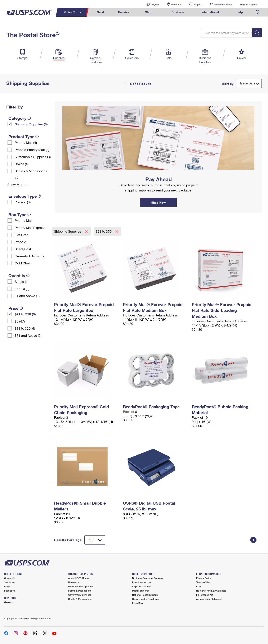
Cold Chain (23, 263)
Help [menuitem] (240, 12)
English (151, 4)
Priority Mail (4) (26, 142)
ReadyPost (23, 249)
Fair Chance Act (205, 595)
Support (197, 4)
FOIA (199, 586)
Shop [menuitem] (149, 12)
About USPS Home (78, 578)
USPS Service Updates (81, 586)
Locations (176, 4)
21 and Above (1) (27, 296)
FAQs (7, 586)
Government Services (80, 595)
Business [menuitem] (178, 12)
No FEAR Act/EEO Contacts (211, 591)
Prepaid (20, 242)
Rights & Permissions (80, 599)
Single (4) (22, 281)
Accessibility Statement (209, 599)
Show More (16, 184)
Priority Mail (24, 220)
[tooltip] (29, 118)
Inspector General (142, 586)
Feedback (10, 591)
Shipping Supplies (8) (31, 124)
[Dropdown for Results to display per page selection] (95, 540)
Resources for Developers (146, 599)
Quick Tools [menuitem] (73, 12)
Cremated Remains (29, 256)
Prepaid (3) (23, 202)
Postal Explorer (140, 591)
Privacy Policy (204, 578)
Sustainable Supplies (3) (33, 157)
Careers (8, 602)
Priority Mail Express (30, 228)
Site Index (10, 582)
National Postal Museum (145, 595)
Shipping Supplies (68, 231)
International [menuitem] (210, 12)
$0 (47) (20, 321)
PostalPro (137, 603)
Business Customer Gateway (148, 578)
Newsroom (74, 582)
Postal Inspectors (142, 582)
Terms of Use (203, 582)
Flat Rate (21, 235)
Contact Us (10, 578)
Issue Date (248, 83)
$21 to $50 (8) (25, 314)
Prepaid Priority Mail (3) (32, 150)
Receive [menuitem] (124, 12)
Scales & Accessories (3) (31, 174)
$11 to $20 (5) (25, 328)
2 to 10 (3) (22, 289)
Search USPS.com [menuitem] (258, 12)
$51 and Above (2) (28, 335)
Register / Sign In (249, 4)
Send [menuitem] (100, 12)
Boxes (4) (22, 164)
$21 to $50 (104, 231)
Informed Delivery (223, 4)
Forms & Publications (80, 591)
